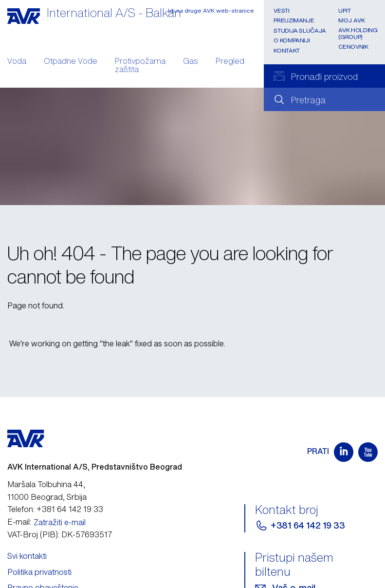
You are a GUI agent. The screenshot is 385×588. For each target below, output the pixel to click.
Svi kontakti (27, 556)
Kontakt (286, 50)
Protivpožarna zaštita (140, 66)
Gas (191, 62)
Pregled (230, 62)
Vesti (281, 10)
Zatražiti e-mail (60, 522)
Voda (17, 62)
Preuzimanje (294, 20)
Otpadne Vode (71, 62)
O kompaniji (292, 40)
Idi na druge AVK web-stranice (211, 10)
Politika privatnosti (39, 572)
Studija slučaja (300, 30)
